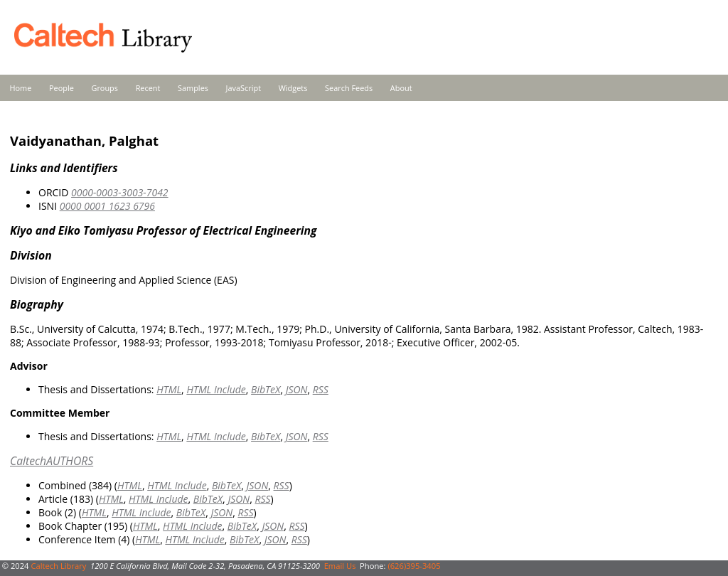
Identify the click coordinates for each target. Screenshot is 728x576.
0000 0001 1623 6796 (107, 206)
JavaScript (243, 88)
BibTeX (266, 389)
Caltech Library (58, 566)
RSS (321, 389)
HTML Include (216, 389)
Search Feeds (349, 88)
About (401, 88)
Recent (148, 88)
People (61, 88)
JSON (297, 389)
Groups (105, 88)
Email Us (340, 566)
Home (21, 88)
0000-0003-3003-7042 (120, 192)
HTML (169, 389)
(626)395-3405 (414, 566)
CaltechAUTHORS (52, 461)
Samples (193, 88)
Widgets (293, 88)
